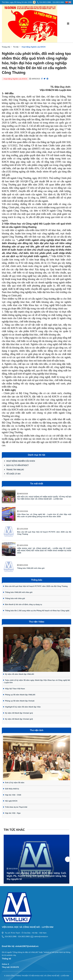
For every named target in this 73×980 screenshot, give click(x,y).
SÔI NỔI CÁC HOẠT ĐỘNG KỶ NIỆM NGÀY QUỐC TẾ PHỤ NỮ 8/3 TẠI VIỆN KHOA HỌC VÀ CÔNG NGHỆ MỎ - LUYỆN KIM (44, 498)
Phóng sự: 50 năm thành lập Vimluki (19, 701)
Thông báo (36, 580)
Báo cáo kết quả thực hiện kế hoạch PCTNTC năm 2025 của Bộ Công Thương (35, 586)
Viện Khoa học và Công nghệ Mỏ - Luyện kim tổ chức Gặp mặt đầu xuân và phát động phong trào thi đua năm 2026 (44, 515)
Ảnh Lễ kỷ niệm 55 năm (14, 783)
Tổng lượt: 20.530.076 (10, 967)
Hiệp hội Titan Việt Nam (14, 689)
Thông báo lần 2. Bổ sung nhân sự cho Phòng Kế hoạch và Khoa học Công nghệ (36, 611)
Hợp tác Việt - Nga (12, 813)
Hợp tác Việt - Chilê (12, 795)
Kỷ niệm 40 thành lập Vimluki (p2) (18, 719)
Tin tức (16, 47)
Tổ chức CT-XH (12, 474)
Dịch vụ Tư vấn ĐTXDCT (16, 465)
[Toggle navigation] (68, 24)
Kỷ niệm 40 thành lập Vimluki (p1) (18, 713)
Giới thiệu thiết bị (11, 789)
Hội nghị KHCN (10, 801)
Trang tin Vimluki (14, 470)
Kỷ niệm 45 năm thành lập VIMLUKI (19, 674)
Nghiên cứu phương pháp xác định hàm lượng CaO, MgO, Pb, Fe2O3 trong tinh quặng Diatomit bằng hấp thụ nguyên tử (36, 876)
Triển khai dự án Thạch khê (15, 807)
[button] (68, 859)
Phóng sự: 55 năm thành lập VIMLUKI (19, 695)
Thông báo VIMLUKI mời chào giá (31, 568)
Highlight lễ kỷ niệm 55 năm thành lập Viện (22, 707)
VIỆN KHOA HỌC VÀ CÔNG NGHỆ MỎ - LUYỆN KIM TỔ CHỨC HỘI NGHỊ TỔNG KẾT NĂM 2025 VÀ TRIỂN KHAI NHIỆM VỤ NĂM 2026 (44, 551)
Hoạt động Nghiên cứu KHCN (34, 47)
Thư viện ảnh (37, 730)
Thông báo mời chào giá (14, 598)
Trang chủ (6, 47)
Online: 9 (5, 964)
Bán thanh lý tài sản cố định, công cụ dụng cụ (22, 604)
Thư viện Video (36, 622)
